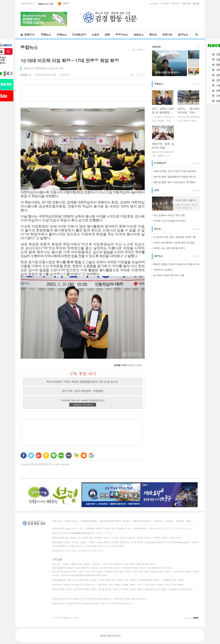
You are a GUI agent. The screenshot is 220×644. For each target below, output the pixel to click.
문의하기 (176, 3)
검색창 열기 (196, 35)
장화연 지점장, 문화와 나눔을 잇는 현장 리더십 (176, 264)
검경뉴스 (183, 35)
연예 (107, 35)
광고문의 (158, 521)
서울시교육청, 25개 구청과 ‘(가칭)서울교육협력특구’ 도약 (176, 171)
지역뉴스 (62, 35)
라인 (54, 455)
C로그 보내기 (84, 455)
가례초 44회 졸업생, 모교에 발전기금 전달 (174, 243)
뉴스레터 (154, 3)
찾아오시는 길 (71, 521)
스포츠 (95, 35)
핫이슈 (153, 35)
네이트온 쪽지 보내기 (76, 455)
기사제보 (165, 3)
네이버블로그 (61, 455)
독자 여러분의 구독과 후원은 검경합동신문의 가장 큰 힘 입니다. (83, 382)
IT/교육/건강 (79, 35)
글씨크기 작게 (142, 75)
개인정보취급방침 (89, 521)
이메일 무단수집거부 (142, 521)
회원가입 (186, 3)
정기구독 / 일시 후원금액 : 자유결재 (83, 391)
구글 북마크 (91, 455)
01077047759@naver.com (179, 528)
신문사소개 (57, 521)
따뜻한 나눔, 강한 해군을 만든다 (169, 248)
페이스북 (24, 455)
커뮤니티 (167, 35)
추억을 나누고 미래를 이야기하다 (170, 221)
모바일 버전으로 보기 (110, 636)
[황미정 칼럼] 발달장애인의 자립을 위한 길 (174, 177)
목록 (132, 75)
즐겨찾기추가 (29, 3)
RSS (189, 521)
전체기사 (29, 35)
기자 (26, 75)
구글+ (39, 455)
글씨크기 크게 (138, 75)
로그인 (196, 3)
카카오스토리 (46, 455)
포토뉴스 (138, 35)
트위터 (31, 455)
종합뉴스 (46, 35)
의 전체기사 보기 (128, 365)
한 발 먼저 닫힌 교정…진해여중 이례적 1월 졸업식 (176, 237)
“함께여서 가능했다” (163, 270)
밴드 (69, 455)
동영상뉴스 (122, 35)
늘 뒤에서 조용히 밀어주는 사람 (169, 275)
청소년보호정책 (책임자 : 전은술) (115, 521)
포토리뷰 (156, 47)
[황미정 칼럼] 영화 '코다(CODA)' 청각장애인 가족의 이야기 (176, 182)
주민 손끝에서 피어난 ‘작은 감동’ (169, 215)
